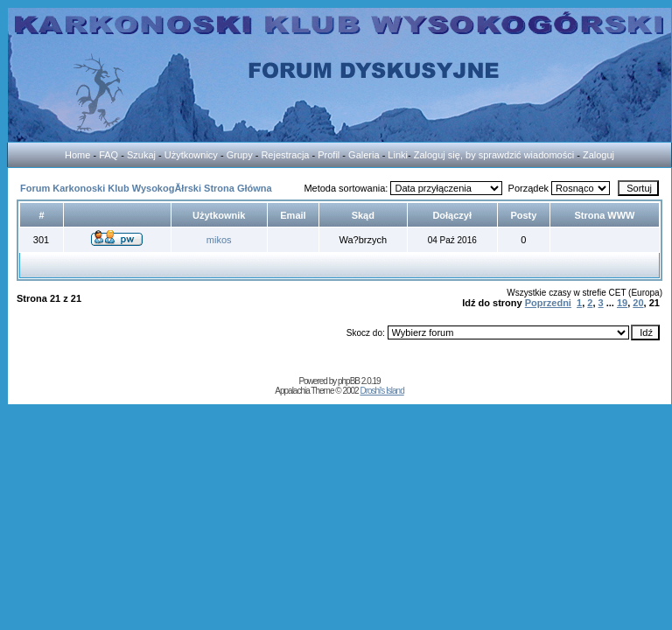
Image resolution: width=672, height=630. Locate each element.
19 (622, 303)
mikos (219, 240)
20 (638, 303)
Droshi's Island (381, 391)
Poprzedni (548, 303)
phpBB (349, 381)
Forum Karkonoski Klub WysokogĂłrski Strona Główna (146, 188)
